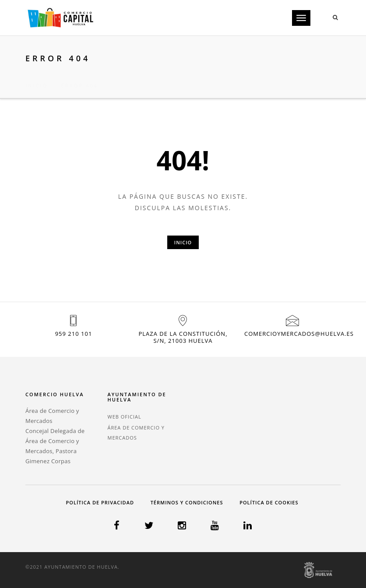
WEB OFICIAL (125, 417)
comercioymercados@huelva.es (299, 334)
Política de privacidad (100, 502)
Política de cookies (269, 502)
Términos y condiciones (187, 502)
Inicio (37, 75)
